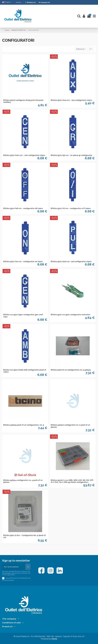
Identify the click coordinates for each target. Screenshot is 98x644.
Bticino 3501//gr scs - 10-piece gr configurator (71, 155)
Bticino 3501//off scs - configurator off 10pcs (23, 208)
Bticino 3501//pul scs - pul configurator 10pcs (71, 262)
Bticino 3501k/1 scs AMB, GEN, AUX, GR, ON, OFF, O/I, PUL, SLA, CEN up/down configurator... (72, 481)
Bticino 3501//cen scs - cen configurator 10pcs (24, 155)
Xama (54, 639)
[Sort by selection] (81, 49)
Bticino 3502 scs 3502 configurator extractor (70, 315)
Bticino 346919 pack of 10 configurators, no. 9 (24, 425)
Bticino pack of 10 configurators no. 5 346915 (71, 370)
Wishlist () (30, 2)
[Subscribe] (28, 567)
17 (91, 49)
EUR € (19, 2)
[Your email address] (14, 567)
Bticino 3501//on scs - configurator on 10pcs (23, 262)
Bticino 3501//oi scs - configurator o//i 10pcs (71, 208)
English (8, 2)
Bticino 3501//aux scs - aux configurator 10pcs (71, 100)
